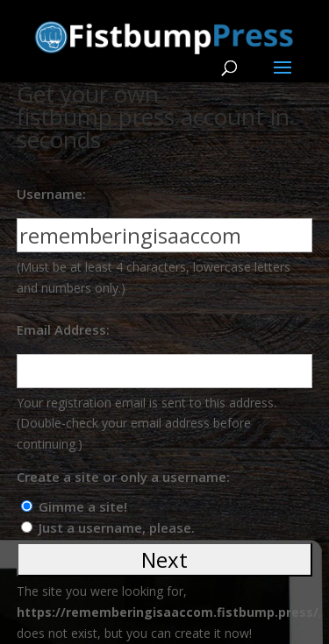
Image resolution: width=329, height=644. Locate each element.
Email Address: (63, 329)
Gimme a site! (83, 506)
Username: (51, 194)
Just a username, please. (117, 527)
